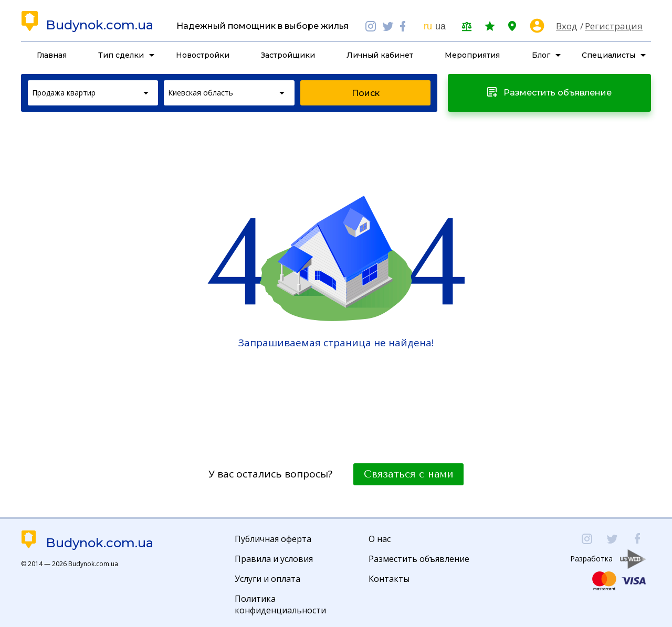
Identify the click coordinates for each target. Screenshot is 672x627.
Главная (52, 55)
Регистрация (614, 26)
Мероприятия (472, 55)
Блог (541, 55)
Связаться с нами (408, 474)
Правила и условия (274, 559)
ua (440, 26)
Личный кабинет (380, 55)
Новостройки (203, 55)
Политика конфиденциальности (280, 604)
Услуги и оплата (267, 579)
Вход (567, 26)
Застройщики (288, 55)
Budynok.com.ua (99, 25)
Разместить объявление (419, 559)
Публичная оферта (273, 539)
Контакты (389, 579)
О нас (380, 539)
